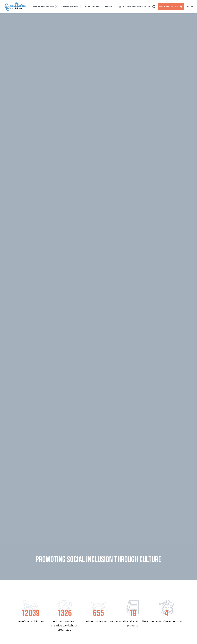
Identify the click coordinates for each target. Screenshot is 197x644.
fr (188, 6)
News (109, 6)
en (192, 6)
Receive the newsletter (135, 6)
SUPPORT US (92, 6)
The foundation (43, 6)
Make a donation (171, 7)
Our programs (69, 6)
